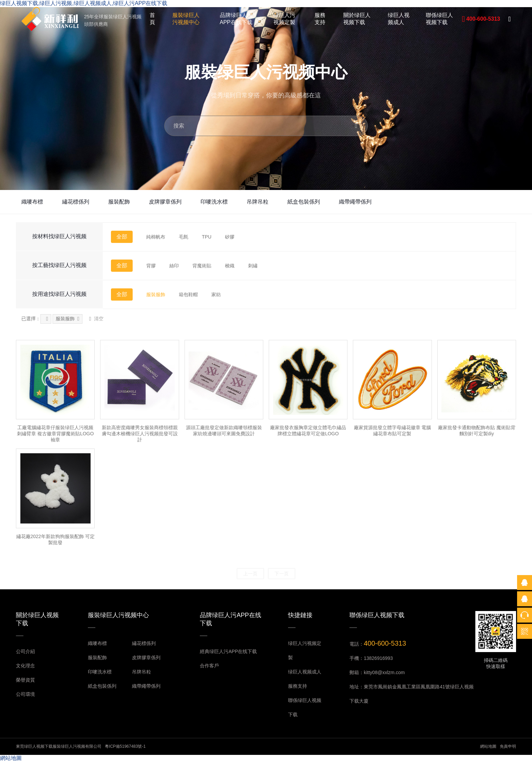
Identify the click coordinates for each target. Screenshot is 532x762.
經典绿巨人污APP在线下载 (228, 651)
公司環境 (25, 694)
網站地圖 (488, 746)
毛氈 (184, 237)
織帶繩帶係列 (355, 202)
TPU (207, 237)
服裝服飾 (156, 294)
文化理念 (25, 666)
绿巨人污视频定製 (284, 19)
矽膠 (230, 237)
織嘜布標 (32, 202)
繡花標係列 (76, 202)
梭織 (230, 266)
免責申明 (508, 746)
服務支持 (320, 19)
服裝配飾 (119, 202)
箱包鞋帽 (188, 294)
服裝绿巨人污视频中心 (186, 19)
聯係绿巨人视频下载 (439, 19)
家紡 (216, 294)
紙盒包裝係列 (304, 202)
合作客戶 (209, 666)
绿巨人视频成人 (399, 19)
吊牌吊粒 (258, 202)
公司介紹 (25, 651)
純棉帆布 (156, 237)
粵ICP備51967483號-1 (125, 746)
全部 (122, 237)
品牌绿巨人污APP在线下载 (236, 19)
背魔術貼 (202, 266)
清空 (96, 319)
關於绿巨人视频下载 (357, 19)
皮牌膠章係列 (165, 202)
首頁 (152, 19)
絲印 (174, 266)
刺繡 (253, 266)
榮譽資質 (25, 680)
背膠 (151, 266)
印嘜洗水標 (214, 202)
